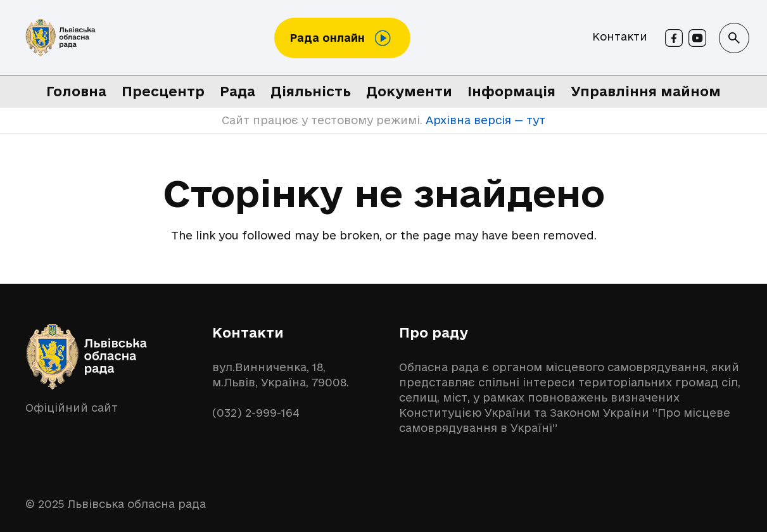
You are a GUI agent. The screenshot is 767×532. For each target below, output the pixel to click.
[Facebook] (674, 38)
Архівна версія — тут (484, 120)
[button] (734, 38)
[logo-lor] (60, 38)
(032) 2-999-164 (256, 413)
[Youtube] (697, 38)
